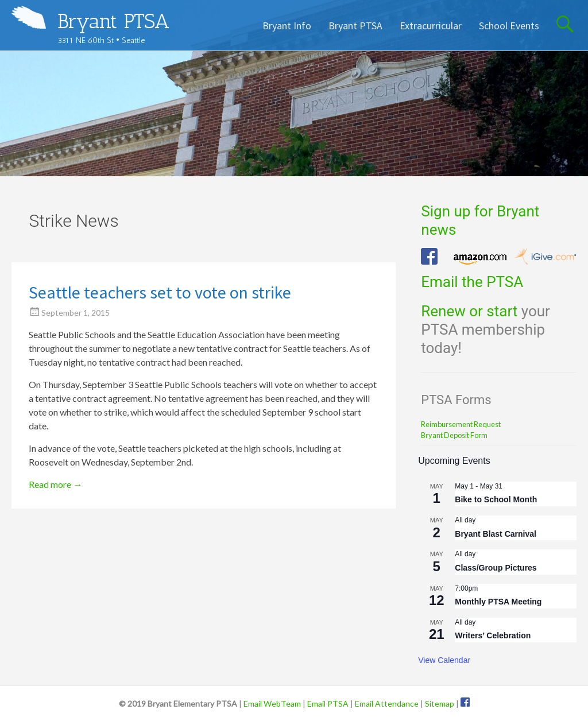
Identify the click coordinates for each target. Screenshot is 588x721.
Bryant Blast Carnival (496, 534)
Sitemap (440, 703)
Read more (55, 484)
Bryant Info (287, 26)
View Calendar (444, 660)
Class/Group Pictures (496, 568)
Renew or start (469, 311)
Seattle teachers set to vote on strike (160, 292)
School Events (509, 26)
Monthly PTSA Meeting (498, 602)
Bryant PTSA (113, 21)
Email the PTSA (472, 282)
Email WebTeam (272, 703)
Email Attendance (387, 703)
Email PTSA (328, 703)
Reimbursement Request (461, 424)
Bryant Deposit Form (454, 435)
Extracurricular (431, 26)
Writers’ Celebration (493, 635)
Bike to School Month (496, 499)
